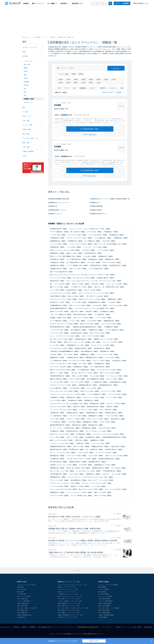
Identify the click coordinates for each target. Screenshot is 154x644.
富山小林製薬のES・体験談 (96, 379)
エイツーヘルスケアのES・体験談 (61, 278)
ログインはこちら (90, 134)
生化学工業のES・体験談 (58, 296)
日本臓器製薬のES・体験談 (58, 305)
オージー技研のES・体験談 (58, 321)
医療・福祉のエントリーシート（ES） (69, 610)
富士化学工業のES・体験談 (58, 462)
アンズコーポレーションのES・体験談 (88, 471)
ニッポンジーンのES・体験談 (88, 410)
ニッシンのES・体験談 (57, 345)
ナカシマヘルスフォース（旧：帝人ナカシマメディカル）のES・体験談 (90, 477)
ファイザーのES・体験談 (58, 235)
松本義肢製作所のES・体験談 (108, 385)
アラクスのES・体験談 (112, 357)
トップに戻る (77, 571)
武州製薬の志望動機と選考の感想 (59, 199)
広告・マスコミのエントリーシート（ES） (70, 596)
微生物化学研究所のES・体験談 (60, 425)
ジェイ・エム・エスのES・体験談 (117, 284)
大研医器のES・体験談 (57, 413)
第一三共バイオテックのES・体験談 (61, 339)
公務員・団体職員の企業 (24, 615)
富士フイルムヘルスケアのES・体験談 (91, 489)
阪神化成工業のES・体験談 (96, 407)
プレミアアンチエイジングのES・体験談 (79, 492)
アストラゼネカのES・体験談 (98, 235)
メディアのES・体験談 (94, 388)
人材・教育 (33, 121)
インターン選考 (62, 74)
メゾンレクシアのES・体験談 (100, 443)
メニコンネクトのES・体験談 (59, 333)
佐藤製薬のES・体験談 (115, 299)
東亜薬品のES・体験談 (97, 404)
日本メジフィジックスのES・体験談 (116, 456)
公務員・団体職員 (33, 151)
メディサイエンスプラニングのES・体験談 (63, 299)
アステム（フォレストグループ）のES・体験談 (65, 483)
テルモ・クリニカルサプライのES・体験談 (63, 364)
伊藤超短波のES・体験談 (111, 321)
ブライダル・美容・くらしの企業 (27, 608)
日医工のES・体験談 (77, 312)
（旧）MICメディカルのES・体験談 (97, 296)
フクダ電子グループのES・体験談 (81, 287)
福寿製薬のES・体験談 (96, 416)
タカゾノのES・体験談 (96, 456)
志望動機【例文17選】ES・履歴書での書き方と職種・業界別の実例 (74, 529)
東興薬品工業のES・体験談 (101, 468)
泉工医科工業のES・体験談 (114, 450)
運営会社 (16, 627)
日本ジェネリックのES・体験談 (83, 318)
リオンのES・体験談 (94, 262)
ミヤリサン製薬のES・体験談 (97, 394)
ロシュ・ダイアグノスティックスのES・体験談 (65, 336)
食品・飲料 (27, 65)
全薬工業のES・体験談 (118, 419)
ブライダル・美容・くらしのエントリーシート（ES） (73, 608)
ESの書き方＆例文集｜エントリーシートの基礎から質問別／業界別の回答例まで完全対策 (83, 541)
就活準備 (65, 3)
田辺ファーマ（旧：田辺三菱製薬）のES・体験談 (65, 256)
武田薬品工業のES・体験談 (58, 229)
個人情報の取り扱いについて (48, 627)
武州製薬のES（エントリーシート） (59, 203)
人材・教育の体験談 (104, 599)
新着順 (119, 92)
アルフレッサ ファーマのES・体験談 (103, 345)
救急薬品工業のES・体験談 (83, 348)
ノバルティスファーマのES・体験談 (81, 244)
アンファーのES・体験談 (114, 397)
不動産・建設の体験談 (105, 603)
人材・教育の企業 (22, 599)
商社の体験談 (102, 592)
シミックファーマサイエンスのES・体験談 (63, 410)
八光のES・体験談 (56, 354)
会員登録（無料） (94, 641)
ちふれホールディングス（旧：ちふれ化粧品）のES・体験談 (69, 404)
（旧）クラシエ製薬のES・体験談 (61, 315)
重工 (25, 95)
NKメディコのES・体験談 (92, 290)
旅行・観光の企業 (22, 606)
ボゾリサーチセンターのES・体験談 (61, 348)
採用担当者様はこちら (141, 3)
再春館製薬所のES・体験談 (97, 302)
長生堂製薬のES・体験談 (102, 364)
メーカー (33, 56)
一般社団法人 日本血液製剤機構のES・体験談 (64, 351)
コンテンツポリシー (107, 627)
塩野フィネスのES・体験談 (103, 492)
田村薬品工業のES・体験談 (114, 413)
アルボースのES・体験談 (107, 422)
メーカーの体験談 (104, 589)
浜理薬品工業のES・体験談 (83, 339)
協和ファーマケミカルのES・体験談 (61, 440)
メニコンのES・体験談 (57, 290)
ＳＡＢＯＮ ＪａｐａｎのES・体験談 (114, 474)
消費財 (26, 68)
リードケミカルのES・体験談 (59, 486)
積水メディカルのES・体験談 (90, 324)
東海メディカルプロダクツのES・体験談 (63, 370)
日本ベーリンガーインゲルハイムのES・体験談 (65, 250)
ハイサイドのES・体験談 (85, 453)
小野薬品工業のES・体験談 (98, 265)
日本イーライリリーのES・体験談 (80, 305)
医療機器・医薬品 (29, 99)
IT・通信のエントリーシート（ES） (68, 594)
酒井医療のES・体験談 (107, 351)
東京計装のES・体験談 (79, 425)
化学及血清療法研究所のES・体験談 (61, 308)
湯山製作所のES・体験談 (102, 348)
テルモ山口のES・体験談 (77, 388)
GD (73, 88)
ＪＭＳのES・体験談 (74, 422)
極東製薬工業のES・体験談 (94, 357)
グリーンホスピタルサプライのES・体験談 (63, 489)
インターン (112, 88)
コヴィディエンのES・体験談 (77, 235)
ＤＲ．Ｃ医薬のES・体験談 (94, 450)
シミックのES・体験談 (74, 247)
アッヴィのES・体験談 (79, 302)
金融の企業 (20, 587)
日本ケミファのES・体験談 (78, 269)
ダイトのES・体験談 (85, 364)
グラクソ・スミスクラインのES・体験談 (79, 238)
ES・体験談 (52, 3)
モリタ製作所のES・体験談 (86, 370)
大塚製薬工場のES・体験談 (58, 269)
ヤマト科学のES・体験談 (58, 422)
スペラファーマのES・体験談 (59, 496)
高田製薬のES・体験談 (90, 422)
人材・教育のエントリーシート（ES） (69, 599)
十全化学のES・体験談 (119, 361)
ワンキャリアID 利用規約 (64, 634)
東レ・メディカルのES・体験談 (60, 284)
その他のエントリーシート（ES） (68, 617)
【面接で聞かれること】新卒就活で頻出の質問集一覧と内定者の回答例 (76, 552)
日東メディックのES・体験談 (59, 373)
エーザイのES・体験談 (94, 232)
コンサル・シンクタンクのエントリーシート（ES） (73, 585)
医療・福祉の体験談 (104, 610)
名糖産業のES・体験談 (97, 440)
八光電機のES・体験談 (111, 327)
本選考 (72, 74)
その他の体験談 (103, 617)
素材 (25, 92)
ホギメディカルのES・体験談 (111, 262)
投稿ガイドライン (122, 627)
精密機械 (26, 82)
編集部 (24, 627)
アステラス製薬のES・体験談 (59, 232)
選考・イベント (38, 3)
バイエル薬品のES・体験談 (103, 238)
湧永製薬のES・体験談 (89, 428)
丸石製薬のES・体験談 (75, 400)
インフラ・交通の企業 (24, 601)
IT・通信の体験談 (103, 594)
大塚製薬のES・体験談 (111, 232)
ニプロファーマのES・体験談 (76, 419)
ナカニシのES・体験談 (97, 376)
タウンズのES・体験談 (71, 354)
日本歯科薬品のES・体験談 (94, 413)
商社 (33, 107)
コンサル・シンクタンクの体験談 (108, 585)
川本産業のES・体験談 (57, 431)
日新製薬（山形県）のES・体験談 (61, 318)
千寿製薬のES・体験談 (96, 330)
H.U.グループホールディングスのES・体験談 (64, 324)
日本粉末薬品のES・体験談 (118, 382)
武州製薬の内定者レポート (98, 214)
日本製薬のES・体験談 (93, 437)
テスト (66, 88)
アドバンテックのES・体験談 (59, 480)
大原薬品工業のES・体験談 (118, 265)
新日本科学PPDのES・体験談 (83, 315)
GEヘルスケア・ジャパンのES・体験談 (101, 480)
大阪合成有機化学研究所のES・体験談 (114, 437)
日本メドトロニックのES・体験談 (98, 419)
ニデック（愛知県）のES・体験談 (77, 265)
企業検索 (26, 3)
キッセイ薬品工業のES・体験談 (76, 259)
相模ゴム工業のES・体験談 (58, 379)
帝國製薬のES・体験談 (87, 354)
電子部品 (26, 85)
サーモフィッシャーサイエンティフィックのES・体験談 (68, 394)
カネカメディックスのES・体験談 (94, 397)
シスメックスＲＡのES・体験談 (111, 324)
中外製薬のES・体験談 (75, 241)
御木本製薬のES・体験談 (78, 480)
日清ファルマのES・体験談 (81, 284)
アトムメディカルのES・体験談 (113, 342)
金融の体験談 (102, 587)
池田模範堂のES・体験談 (58, 477)
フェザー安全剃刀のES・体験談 (98, 269)
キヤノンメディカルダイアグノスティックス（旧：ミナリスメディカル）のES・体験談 (94, 281)
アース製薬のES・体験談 (102, 315)
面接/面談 (82, 88)
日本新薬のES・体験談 (57, 247)
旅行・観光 (33, 134)
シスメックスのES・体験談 (58, 244)
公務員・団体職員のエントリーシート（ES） (71, 615)
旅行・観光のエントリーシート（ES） (69, 606)
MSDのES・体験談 (92, 312)
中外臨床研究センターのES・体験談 (78, 345)
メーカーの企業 (22, 589)
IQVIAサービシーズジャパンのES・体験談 (92, 299)
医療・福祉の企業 (22, 610)
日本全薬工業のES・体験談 (79, 333)
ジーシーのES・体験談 (98, 486)
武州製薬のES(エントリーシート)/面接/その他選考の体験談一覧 (110, 199)
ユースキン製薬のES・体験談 (114, 330)
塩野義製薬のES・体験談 (58, 241)
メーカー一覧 (28, 61)
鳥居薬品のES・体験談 (96, 259)
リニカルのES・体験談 (94, 321)
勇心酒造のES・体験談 (76, 450)
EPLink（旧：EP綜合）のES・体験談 (78, 468)
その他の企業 (21, 617)
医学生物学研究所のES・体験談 (60, 327)
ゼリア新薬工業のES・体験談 (76, 262)
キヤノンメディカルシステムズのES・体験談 (64, 391)
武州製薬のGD (53, 206)
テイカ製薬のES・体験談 (99, 382)
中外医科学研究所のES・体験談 (60, 376)
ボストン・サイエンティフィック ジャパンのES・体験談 (96, 293)
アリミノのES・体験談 (57, 437)
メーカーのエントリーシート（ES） (68, 589)
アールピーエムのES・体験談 (117, 394)
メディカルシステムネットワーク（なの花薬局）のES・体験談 (94, 308)
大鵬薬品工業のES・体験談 (100, 446)
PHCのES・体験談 (56, 342)
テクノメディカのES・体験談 (80, 382)
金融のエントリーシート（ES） (67, 587)
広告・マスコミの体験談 (105, 596)
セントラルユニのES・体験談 (59, 382)
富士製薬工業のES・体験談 (105, 278)
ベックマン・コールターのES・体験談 (62, 443)
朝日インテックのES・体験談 (59, 287)
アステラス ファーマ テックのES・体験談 (63, 385)
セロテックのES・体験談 (77, 379)
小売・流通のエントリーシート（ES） (69, 613)
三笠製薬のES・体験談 (107, 312)
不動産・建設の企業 (23, 603)
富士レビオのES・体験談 (76, 296)
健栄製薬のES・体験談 (57, 357)
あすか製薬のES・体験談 (78, 330)
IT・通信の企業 (22, 594)
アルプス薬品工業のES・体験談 (100, 367)
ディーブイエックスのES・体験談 (117, 376)
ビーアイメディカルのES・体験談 (106, 453)
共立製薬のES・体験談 (84, 434)
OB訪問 (101, 88)
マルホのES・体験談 (114, 302)
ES (58, 88)
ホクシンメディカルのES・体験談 (116, 489)
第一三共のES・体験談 (78, 232)
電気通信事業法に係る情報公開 (87, 627)
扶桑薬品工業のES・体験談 (78, 462)
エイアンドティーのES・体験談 (111, 391)
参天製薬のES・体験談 (116, 235)
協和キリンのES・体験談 (74, 253)
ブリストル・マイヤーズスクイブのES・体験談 (97, 483)
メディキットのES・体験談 (78, 416)
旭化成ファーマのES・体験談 (80, 486)
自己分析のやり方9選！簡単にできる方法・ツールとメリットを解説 (74, 517)
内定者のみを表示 (107, 92)
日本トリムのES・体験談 (80, 376)
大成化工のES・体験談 (118, 446)
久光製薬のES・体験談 (57, 262)
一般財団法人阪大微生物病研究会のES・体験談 (87, 327)
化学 (25, 89)
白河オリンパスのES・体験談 (90, 391)
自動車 (26, 78)
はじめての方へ (5, 627)
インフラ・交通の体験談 (105, 601)
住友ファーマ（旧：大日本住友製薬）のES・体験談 (110, 244)
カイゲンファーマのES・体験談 (76, 456)
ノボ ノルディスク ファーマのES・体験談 (63, 293)
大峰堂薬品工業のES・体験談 (88, 385)
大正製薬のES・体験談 (57, 238)
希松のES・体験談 (79, 407)
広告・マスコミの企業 (24, 596)
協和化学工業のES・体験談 (58, 450)
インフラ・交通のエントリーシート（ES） (70, 601)
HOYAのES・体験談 (98, 284)
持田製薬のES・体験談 (105, 256)
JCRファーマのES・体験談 (75, 437)
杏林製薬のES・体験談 (57, 265)
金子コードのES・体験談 (81, 446)
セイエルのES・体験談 (100, 305)
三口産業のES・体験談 (57, 459)
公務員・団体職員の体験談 (106, 615)
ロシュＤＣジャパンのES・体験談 (80, 361)
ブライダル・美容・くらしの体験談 (109, 608)
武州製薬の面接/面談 (96, 206)
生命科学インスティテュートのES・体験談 (63, 465)
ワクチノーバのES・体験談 (101, 361)
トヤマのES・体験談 (85, 465)
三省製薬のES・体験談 (57, 397)
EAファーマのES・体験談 (115, 379)
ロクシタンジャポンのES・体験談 (61, 407)
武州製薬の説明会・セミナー (57, 210)
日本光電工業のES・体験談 (93, 253)
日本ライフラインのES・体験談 (110, 373)
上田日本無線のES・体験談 (58, 474)
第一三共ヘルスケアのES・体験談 (84, 278)
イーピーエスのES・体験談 (105, 250)
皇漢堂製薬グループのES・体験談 (105, 465)
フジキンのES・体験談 (57, 419)
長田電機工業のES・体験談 (97, 462)
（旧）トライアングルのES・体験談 (93, 336)
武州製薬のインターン (55, 214)
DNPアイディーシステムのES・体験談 (62, 434)
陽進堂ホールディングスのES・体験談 (106, 339)
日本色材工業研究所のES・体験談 (109, 459)
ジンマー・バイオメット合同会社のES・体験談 (65, 428)
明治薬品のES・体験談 (96, 425)
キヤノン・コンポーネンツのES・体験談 (63, 453)
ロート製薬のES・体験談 (92, 241)
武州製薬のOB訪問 (96, 210)
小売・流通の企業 (22, 613)
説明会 (80, 74)
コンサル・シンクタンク (33, 47)
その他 (97, 83)
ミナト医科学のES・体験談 (58, 361)
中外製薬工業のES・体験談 (75, 357)
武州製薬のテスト (95, 203)
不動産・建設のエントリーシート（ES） (70, 603)
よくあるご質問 (136, 627)
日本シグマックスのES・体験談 (100, 333)
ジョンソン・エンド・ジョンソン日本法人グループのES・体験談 (90, 229)
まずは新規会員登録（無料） (90, 129)
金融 (33, 52)
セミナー (92, 88)
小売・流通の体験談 (104, 613)
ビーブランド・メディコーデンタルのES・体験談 (108, 434)
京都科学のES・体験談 (74, 397)
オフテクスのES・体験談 (58, 400)
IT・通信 (33, 112)
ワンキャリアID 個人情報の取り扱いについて (89, 634)
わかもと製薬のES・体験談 (58, 388)
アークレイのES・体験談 (77, 321)
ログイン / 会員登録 (122, 3)
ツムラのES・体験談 (90, 256)
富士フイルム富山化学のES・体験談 (61, 272)
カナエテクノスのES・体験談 (116, 404)
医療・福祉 (33, 143)
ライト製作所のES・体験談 (58, 416)
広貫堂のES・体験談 (83, 443)
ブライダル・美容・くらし (33, 138)
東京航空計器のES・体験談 (75, 431)
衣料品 (26, 71)
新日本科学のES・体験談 (74, 290)
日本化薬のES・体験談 (57, 259)
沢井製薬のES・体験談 (81, 367)
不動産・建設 (33, 129)
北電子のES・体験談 (81, 440)
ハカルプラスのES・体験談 (107, 428)
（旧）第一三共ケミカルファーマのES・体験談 (81, 459)
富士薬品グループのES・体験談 (60, 302)
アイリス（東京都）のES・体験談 (81, 496)
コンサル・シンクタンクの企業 (26, 585)
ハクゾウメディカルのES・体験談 (61, 367)
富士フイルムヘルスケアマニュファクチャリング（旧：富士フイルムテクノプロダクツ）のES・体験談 (82, 275)
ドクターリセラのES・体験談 (114, 416)
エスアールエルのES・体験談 (118, 305)
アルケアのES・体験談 (76, 474)
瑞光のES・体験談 (112, 407)
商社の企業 (20, 592)
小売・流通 (33, 147)
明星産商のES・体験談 (57, 468)
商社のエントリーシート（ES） (67, 592)
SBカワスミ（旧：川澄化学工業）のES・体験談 (109, 287)
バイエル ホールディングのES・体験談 (109, 370)
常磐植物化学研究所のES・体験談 (61, 446)
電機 (25, 75)
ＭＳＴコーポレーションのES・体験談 (62, 471)
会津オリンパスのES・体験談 (59, 312)
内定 (121, 88)
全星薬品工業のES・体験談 (75, 413)
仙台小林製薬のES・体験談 (89, 351)
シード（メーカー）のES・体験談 (107, 354)
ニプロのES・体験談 (88, 250)
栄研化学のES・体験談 (57, 281)
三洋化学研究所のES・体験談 (112, 471)
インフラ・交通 (33, 125)
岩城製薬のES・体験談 (57, 492)
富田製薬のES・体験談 (91, 400)
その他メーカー (28, 102)
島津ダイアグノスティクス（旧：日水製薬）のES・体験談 (82, 342)
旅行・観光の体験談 (104, 606)
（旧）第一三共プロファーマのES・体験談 (84, 373)
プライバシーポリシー (67, 627)
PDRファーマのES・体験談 (103, 496)
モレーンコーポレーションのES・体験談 (98, 431)
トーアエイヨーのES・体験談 (59, 330)
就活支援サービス (77, 3)
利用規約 (33, 627)
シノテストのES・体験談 (103, 318)
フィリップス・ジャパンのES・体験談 (95, 247)
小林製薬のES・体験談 (121, 238)
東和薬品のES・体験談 (112, 259)
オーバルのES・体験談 (118, 468)
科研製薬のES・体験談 (57, 253)
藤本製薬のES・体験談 (57, 456)
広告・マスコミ (33, 116)
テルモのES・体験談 (109, 241)
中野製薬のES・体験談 (93, 474)
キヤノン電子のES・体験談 (108, 410)
